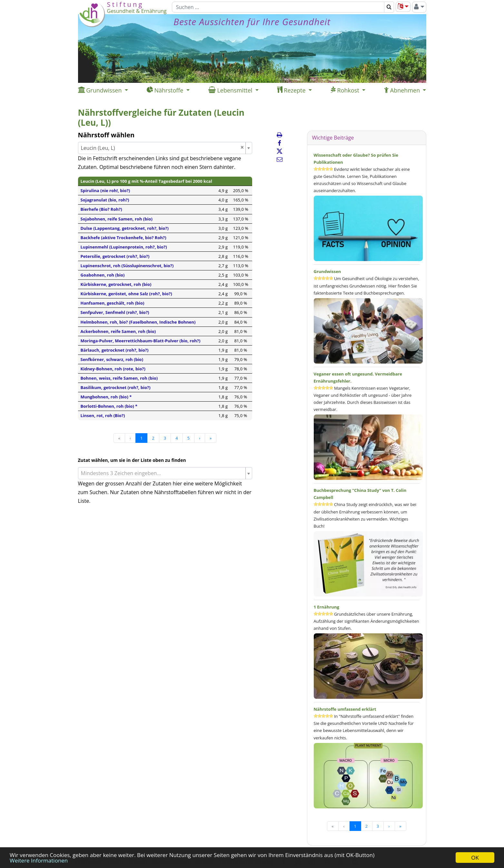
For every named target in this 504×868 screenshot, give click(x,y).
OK (475, 858)
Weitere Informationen (39, 860)
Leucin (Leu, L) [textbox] (163, 148)
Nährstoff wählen (106, 135)
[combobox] (165, 148)
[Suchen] (278, 7)
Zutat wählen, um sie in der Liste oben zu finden (132, 460)
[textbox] (163, 473)
